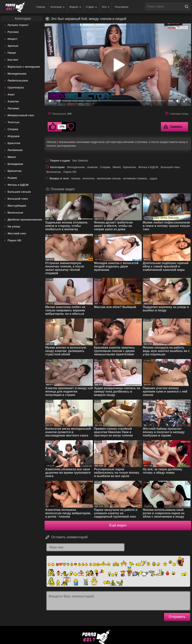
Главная (40, 7)
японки (76, 178)
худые (153, 178)
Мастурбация (17, 206)
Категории (57, 7)
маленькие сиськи (109, 178)
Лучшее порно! (18, 25)
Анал (11, 94)
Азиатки (13, 101)
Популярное (121, 7)
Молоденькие (17, 74)
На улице (14, 226)
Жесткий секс (17, 233)
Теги (106, 7)
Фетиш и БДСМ (18, 185)
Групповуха (16, 87)
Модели (75, 7)
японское (88, 178)
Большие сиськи (19, 192)
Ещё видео (118, 525)
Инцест (12, 39)
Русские (13, 32)
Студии (91, 7)
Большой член (18, 199)
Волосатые (15, 213)
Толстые (13, 122)
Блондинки (15, 164)
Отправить (177, 617)
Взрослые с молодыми (24, 67)
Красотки (14, 143)
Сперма (13, 129)
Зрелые (13, 46)
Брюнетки (14, 171)
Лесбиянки (15, 150)
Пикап (12, 53)
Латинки (13, 108)
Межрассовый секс (21, 115)
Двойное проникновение (25, 219)
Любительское (18, 80)
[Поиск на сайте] (187, 7)
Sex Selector (80, 160)
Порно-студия (60, 160)
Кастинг (13, 60)
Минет (12, 157)
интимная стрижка (135, 178)
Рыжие (12, 178)
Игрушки (13, 136)
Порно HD (14, 240)
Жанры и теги (59, 178)
